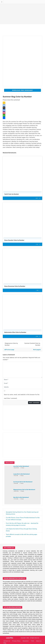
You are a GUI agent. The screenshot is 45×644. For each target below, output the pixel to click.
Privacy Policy (16, 641)
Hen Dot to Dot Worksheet (21, 497)
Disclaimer (26, 641)
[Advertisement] (22, 12)
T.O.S (33, 641)
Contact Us (7, 641)
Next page (36, 350)
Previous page (10, 350)
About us (39, 641)
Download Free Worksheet (23, 90)
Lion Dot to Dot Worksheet (21, 466)
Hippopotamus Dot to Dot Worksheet (24, 490)
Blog (5, 643)
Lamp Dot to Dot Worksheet (22, 474)
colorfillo (10, 638)
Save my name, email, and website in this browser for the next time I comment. (22, 396)
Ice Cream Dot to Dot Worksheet (23, 482)
